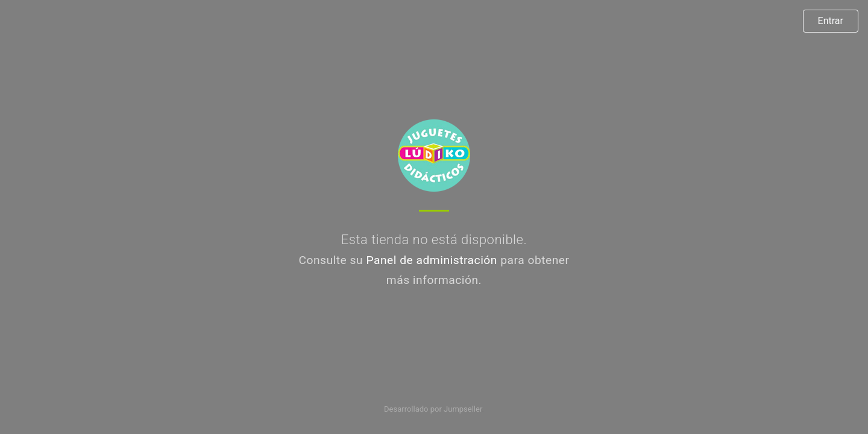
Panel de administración (432, 260)
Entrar (831, 21)
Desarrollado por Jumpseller (433, 409)
